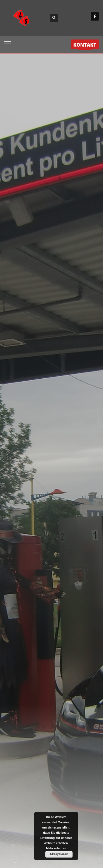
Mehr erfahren (56, 848)
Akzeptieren (59, 854)
